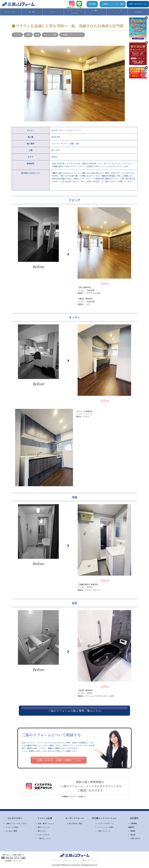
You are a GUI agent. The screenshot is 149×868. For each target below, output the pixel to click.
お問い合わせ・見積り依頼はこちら (59, 760)
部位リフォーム (43, 827)
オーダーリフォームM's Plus (75, 12)
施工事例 (32, 12)
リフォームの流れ (12, 827)
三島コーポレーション (61, 173)
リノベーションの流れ (105, 827)
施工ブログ (42, 831)
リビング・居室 (50, 35)
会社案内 (138, 12)
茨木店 (133, 835)
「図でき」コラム (44, 838)
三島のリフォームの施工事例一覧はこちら (75, 711)
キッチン (17, 35)
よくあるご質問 (11, 831)
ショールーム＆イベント (117, 12)
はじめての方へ (11, 12)
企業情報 (134, 823)
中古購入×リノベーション (96, 12)
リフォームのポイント (106, 823)
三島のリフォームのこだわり (16, 823)
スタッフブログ (44, 835)
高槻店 (133, 831)
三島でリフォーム (104, 831)
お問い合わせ (135, 838)
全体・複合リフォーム (46, 823)
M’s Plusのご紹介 (76, 823)
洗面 (37, 35)
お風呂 (28, 35)
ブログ (53, 12)
